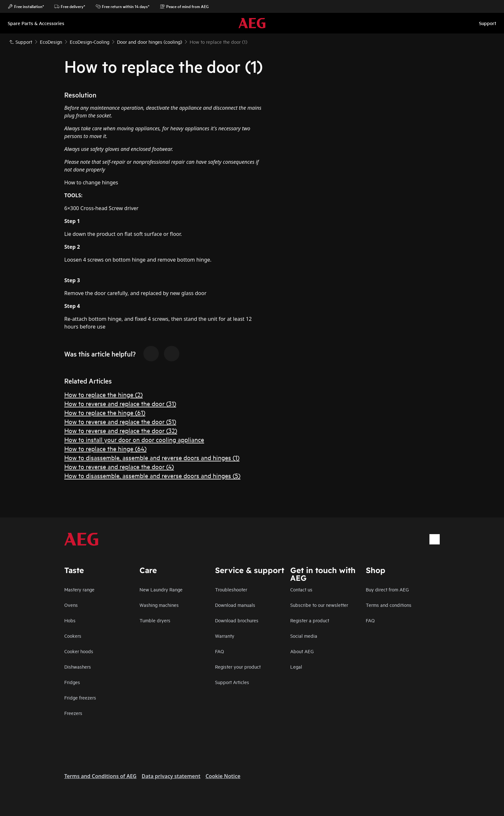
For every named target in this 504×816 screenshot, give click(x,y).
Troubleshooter (231, 589)
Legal (296, 667)
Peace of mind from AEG (184, 6)
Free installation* (26, 6)
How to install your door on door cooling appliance (134, 439)
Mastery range (79, 589)
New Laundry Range (161, 589)
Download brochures (237, 620)
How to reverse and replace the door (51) (120, 421)
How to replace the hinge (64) (105, 448)
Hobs (70, 620)
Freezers (73, 713)
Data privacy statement (171, 776)
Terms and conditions (389, 605)
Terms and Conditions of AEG (100, 776)
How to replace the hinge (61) (105, 412)
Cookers (73, 636)
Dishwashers (78, 667)
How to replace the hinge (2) (104, 394)
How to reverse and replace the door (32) (121, 430)
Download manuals (235, 605)
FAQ (220, 651)
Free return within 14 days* (122, 6)
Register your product (238, 667)
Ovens (71, 605)
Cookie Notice (223, 776)
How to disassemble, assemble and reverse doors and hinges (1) (152, 457)
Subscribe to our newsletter (319, 605)
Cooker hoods (79, 651)
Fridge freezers (80, 697)
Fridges (72, 682)
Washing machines (159, 605)
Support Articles (232, 682)
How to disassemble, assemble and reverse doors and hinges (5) (152, 475)
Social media (304, 636)
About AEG (302, 651)
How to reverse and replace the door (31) (120, 403)
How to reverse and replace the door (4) (119, 466)
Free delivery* (70, 6)
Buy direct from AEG (387, 589)
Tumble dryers (155, 620)
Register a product (310, 620)
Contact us (301, 589)
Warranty (225, 636)
